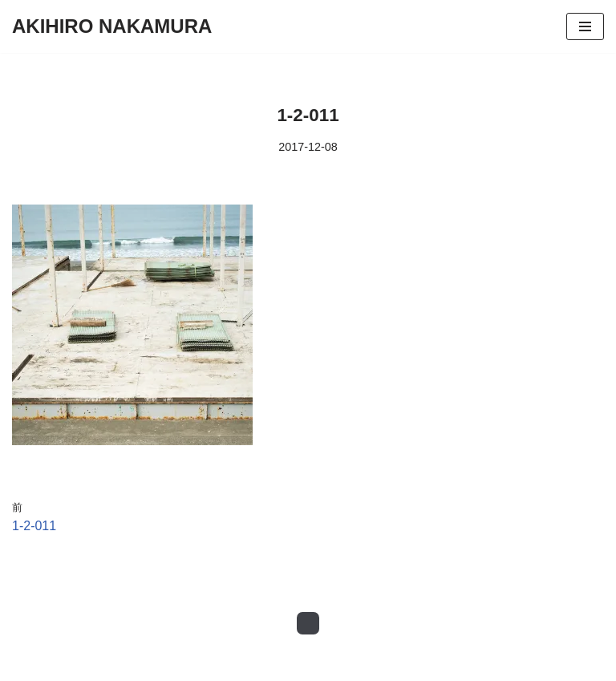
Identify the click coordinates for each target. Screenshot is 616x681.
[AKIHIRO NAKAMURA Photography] (112, 26)
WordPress (155, 665)
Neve (27, 665)
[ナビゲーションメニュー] (585, 26)
